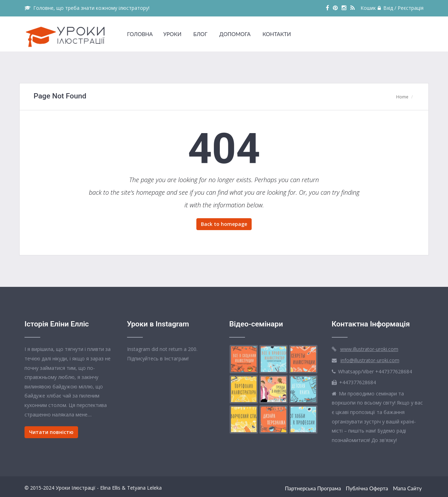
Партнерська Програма (313, 488)
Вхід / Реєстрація (401, 8)
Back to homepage (224, 224)
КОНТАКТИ (277, 34)
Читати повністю (51, 432)
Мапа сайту (407, 488)
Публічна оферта (367, 488)
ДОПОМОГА (235, 34)
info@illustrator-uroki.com (370, 360)
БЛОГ (200, 34)
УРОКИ (172, 34)
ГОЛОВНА (140, 34)
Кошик (368, 8)
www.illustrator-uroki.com (369, 349)
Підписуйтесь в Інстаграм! (158, 358)
